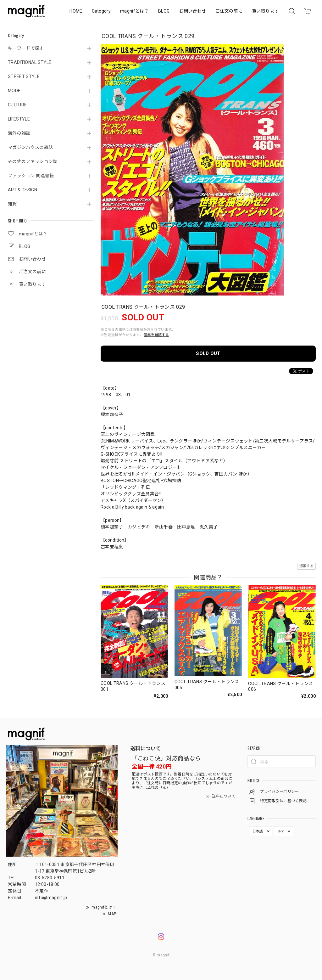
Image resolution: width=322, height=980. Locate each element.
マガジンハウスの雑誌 (30, 147)
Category (101, 11)
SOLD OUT (208, 353)
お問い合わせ (192, 11)
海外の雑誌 (19, 133)
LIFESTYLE (19, 119)
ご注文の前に (229, 11)
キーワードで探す (26, 48)
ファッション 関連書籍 (31, 176)
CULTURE (17, 105)
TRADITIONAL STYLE (30, 62)
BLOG (164, 11)
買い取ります (265, 11)
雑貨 (12, 204)
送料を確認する (156, 335)
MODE (14, 91)
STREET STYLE (24, 76)
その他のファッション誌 (33, 161)
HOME (76, 11)
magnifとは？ (134, 11)
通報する (306, 566)
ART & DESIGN (22, 190)
